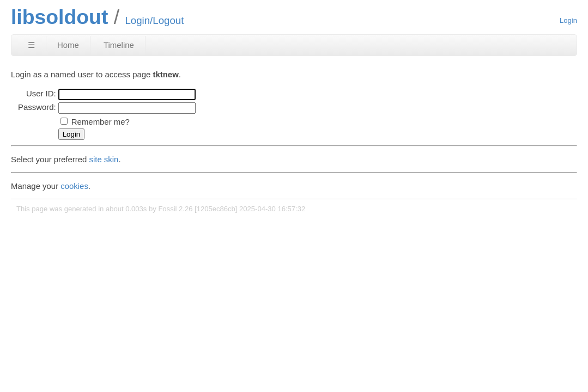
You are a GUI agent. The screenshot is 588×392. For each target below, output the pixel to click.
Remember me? (101, 122)
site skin (104, 159)
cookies (74, 186)
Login (568, 20)
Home (68, 45)
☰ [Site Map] (31, 45)
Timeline (119, 45)
